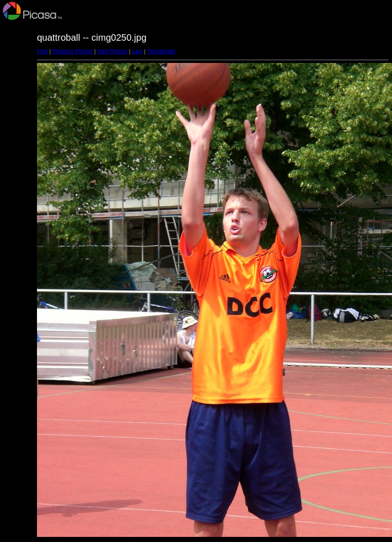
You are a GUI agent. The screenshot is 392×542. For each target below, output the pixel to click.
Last (137, 51)
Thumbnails (161, 51)
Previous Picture (72, 51)
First (42, 51)
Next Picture (112, 51)
